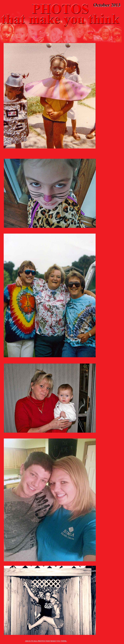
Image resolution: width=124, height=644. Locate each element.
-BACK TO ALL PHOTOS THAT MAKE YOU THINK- (46, 641)
